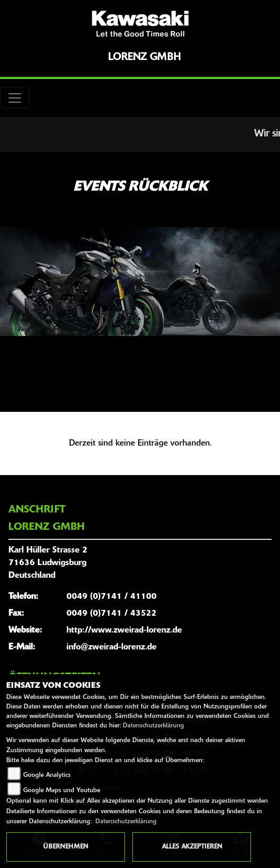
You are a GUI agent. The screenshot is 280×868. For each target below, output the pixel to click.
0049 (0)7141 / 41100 (112, 597)
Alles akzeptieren (192, 847)
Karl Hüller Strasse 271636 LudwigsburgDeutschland (48, 563)
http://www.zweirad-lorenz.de (124, 630)
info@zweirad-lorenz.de (112, 647)
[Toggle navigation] (15, 98)
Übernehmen (66, 847)
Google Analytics (47, 775)
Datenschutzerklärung (153, 726)
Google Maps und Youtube (62, 791)
